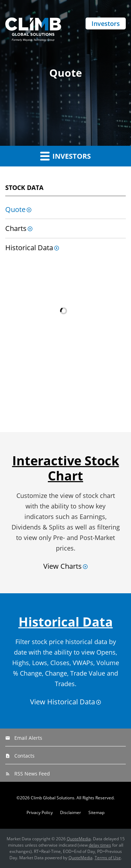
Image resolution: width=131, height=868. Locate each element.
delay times (100, 845)
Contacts (24, 756)
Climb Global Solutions (53, 798)
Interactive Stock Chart (66, 468)
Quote (15, 209)
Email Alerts (28, 738)
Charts (16, 228)
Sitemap (96, 813)
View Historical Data (63, 702)
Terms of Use (108, 858)
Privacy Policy (40, 813)
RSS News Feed (32, 774)
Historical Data (29, 248)
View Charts (63, 566)
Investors (106, 23)
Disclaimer (71, 813)
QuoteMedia (79, 839)
